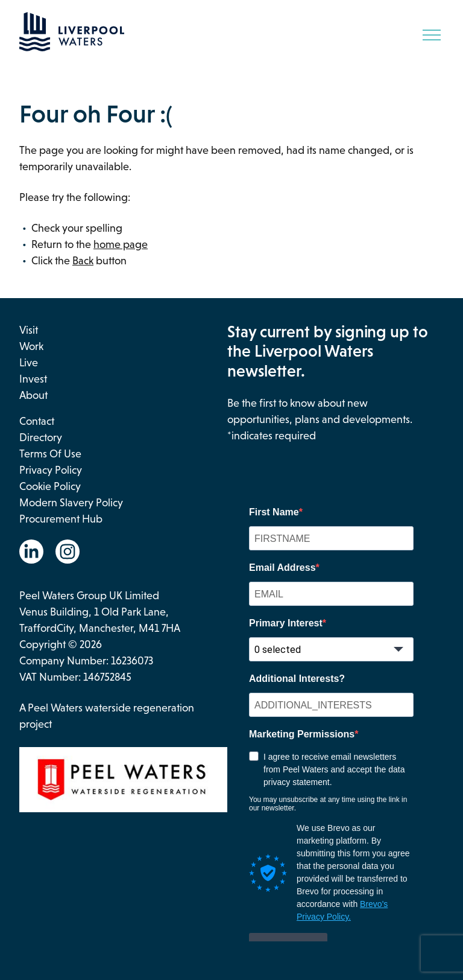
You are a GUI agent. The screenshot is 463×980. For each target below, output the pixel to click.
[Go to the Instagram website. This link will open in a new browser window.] (68, 552)
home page (121, 244)
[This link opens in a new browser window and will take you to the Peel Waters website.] (123, 782)
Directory (41, 437)
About (33, 395)
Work (31, 346)
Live (29, 363)
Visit (29, 330)
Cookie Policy (50, 486)
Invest (33, 379)
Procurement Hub (61, 519)
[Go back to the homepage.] (72, 48)
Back (83, 261)
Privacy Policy (51, 470)
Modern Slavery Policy (71, 503)
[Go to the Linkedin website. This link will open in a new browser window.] (31, 552)
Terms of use (50, 454)
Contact (37, 421)
